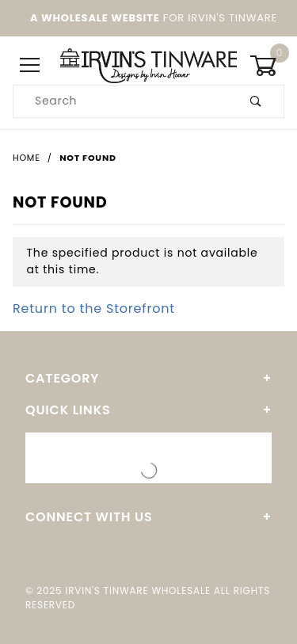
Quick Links (68, 410)
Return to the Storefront (94, 309)
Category (62, 378)
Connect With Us (89, 517)
